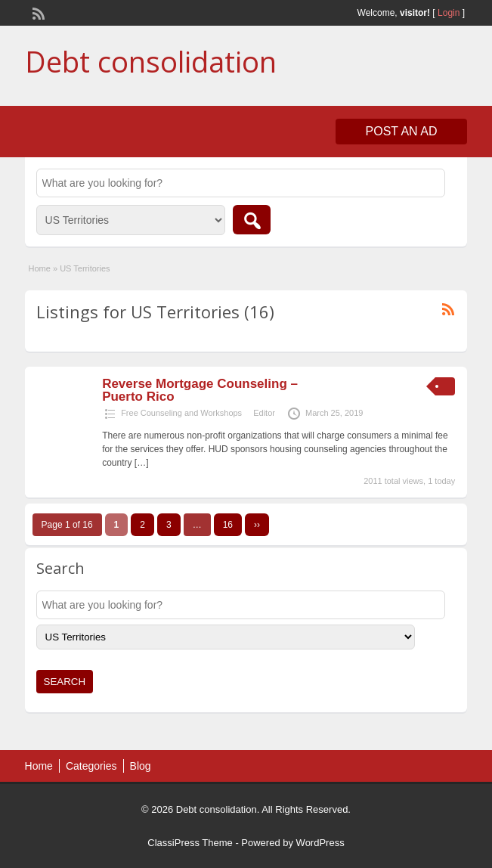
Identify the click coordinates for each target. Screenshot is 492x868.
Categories (91, 766)
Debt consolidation (151, 61)
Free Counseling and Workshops (181, 413)
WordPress (320, 843)
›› (257, 525)
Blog (141, 766)
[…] (142, 463)
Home (40, 268)
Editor (264, 413)
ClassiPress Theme (190, 843)
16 (228, 525)
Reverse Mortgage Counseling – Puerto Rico (200, 390)
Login (449, 13)
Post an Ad (402, 131)
